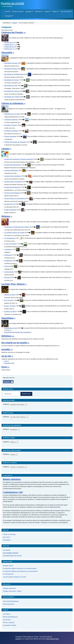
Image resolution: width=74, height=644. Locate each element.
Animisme (7, 277)
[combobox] (12, 394)
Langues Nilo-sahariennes (12, 187)
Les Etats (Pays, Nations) (14, 284)
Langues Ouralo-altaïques (12, 193)
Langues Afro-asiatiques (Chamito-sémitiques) (19, 159)
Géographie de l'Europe (11, 80)
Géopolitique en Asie (11, 328)
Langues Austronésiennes (12, 165)
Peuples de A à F (9, 42)
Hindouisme (8, 255)
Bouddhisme (8, 261)
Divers (5, 367)
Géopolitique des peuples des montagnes (17, 332)
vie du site (7, 356)
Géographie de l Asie (11, 86)
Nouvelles (7, 363)
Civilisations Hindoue (11, 131)
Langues (6, 149)
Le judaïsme (8, 249)
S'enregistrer (7, 540)
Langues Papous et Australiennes (15, 198)
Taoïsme (7, 266)
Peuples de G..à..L (10, 45)
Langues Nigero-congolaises (13, 182)
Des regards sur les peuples (15, 343)
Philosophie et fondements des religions (17, 227)
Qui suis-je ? (7, 537)
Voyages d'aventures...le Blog (12, 591)
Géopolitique (8, 318)
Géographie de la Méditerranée (14, 74)
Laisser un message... (10, 534)
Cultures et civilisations (13, 103)
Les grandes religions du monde (14, 233)
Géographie (8, 53)
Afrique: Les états (10, 295)
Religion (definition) (12, 479)
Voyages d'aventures (9, 588)
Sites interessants (9, 604)
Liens (6, 361)
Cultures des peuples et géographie (15, 142)
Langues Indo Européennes (13, 176)
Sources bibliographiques (11, 601)
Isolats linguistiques (10, 210)
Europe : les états (10, 306)
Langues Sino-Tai (10, 204)
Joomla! (18, 639)
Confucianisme (9, 272)
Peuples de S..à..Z (10, 49)
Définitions (8, 336)
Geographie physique (11, 63)
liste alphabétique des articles (12, 556)
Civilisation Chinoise (11, 125)
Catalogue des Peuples (13, 32)
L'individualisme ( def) (13, 492)
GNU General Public (53, 639)
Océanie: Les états (10, 311)
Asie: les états (9, 300)
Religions (7, 216)
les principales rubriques (11, 553)
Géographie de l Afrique (12, 91)
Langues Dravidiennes (11, 170)
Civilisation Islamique (11, 120)
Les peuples (7, 550)
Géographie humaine (11, 69)
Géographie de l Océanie (12, 97)
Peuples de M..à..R (10, 47)
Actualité (7, 349)
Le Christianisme (10, 238)
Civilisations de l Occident (12, 114)
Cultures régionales (10, 136)
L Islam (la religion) (10, 244)
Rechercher (26, 394)
